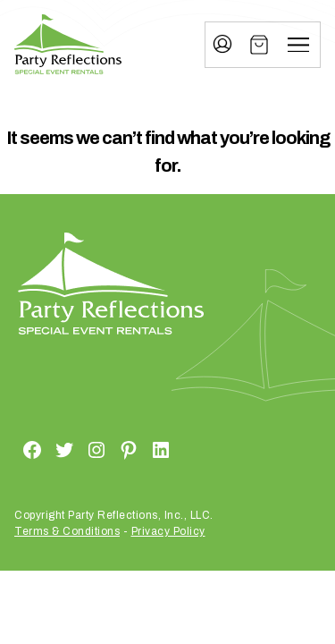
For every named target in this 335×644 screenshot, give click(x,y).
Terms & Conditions (67, 531)
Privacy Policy (168, 531)
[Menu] (298, 45)
